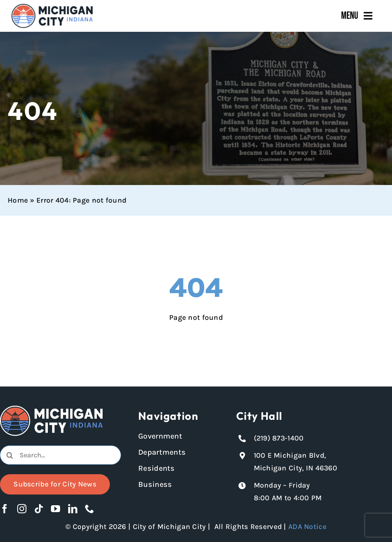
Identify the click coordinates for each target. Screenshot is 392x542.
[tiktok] (39, 509)
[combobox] (60, 455)
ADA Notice (307, 527)
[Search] (10, 455)
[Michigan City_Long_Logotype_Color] (52, 7)
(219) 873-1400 (279, 438)
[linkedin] (73, 509)
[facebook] (5, 509)
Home (18, 200)
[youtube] (56, 509)
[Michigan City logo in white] (51, 409)
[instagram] (22, 509)
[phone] (90, 509)
